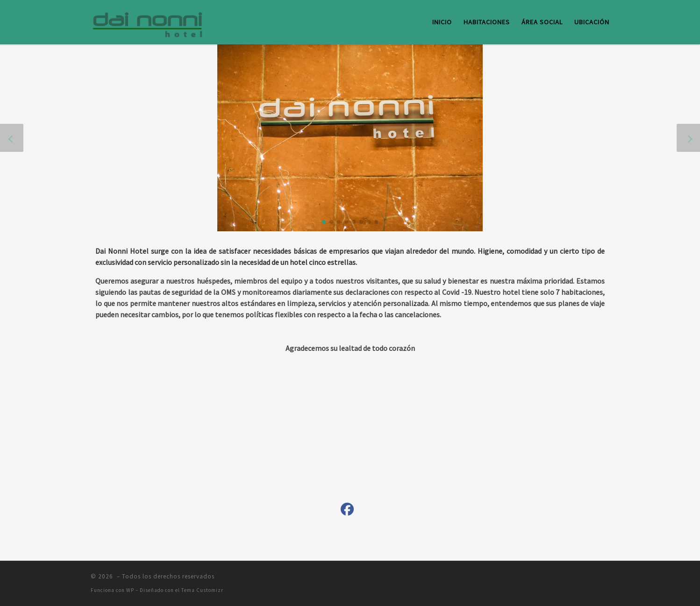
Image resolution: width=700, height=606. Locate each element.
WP (130, 590)
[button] (324, 222)
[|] (149, 20)
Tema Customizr (202, 590)
